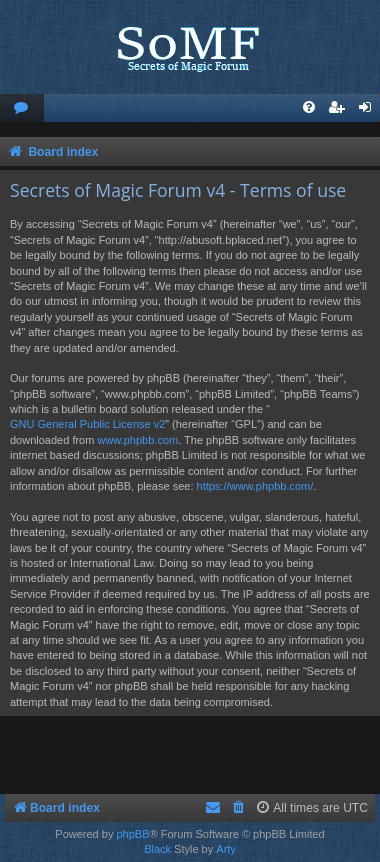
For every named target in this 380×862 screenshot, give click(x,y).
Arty (226, 849)
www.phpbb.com (137, 440)
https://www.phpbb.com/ (255, 486)
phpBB (132, 834)
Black (157, 849)
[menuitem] (22, 108)
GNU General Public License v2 (87, 424)
